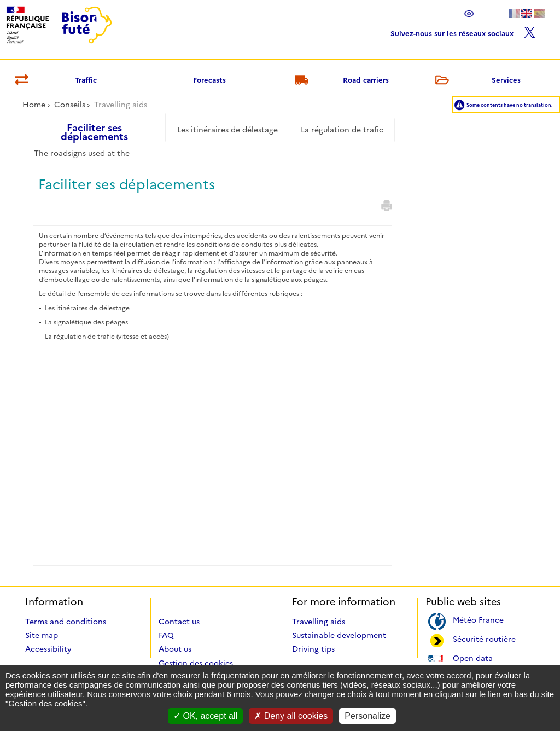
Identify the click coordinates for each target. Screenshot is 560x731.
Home (34, 105)
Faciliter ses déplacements (94, 128)
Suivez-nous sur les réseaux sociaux (463, 31)
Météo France (478, 619)
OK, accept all (205, 716)
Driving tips (313, 649)
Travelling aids (319, 622)
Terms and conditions (66, 622)
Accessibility (48, 649)
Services (476, 81)
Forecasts (209, 80)
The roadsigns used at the (82, 153)
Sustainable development (339, 635)
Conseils (70, 105)
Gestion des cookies (196, 663)
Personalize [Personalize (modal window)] (367, 716)
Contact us (179, 622)
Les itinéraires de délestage (227, 130)
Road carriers (340, 81)
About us (175, 649)
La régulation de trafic (342, 130)
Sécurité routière (484, 638)
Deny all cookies (291, 716)
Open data (473, 657)
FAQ (166, 635)
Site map (42, 635)
